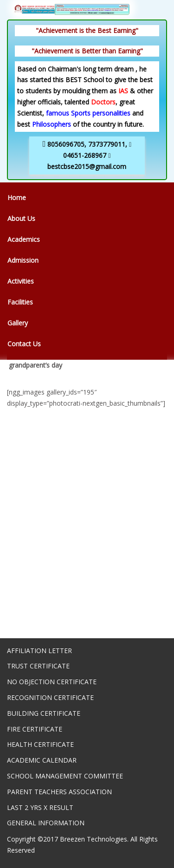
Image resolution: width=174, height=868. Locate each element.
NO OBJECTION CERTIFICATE (52, 682)
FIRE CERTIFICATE (35, 729)
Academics (24, 239)
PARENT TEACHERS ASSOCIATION (59, 792)
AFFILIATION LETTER (39, 651)
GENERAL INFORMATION (46, 823)
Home (17, 198)
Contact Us (24, 344)
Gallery (18, 323)
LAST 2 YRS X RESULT (40, 807)
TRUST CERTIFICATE (38, 666)
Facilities (20, 302)
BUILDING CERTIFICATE (44, 713)
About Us (21, 218)
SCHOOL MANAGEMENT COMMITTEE (65, 776)
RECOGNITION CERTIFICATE (50, 697)
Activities (21, 281)
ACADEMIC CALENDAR (42, 760)
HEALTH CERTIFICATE (40, 744)
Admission (23, 260)
